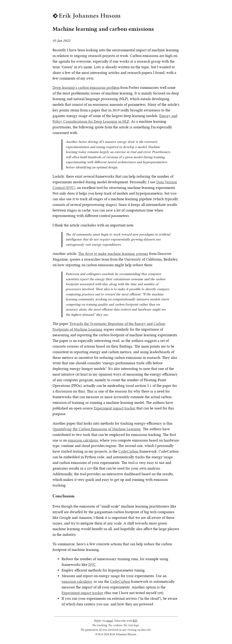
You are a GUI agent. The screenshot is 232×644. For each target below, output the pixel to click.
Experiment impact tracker (115, 408)
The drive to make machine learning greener (113, 254)
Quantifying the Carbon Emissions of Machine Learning (97, 429)
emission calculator (83, 440)
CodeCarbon (128, 451)
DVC (92, 565)
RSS (135, 621)
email (110, 621)
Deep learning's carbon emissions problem (86, 88)
